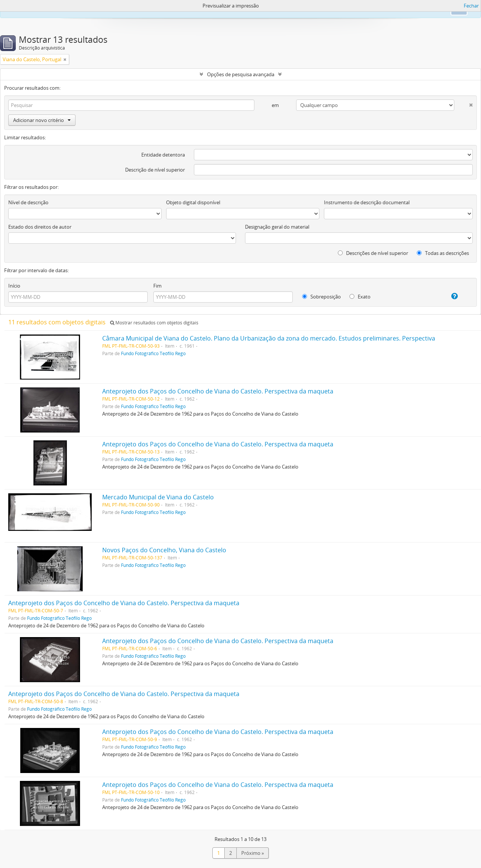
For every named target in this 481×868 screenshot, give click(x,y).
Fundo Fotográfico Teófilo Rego (153, 353)
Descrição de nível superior (155, 170)
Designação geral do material (277, 227)
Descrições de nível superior (373, 253)
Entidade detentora (163, 155)
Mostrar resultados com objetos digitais (154, 323)
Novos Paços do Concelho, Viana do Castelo (164, 550)
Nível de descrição (28, 202)
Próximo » (253, 853)
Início (14, 286)
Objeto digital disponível (193, 202)
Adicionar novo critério (42, 120)
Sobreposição (321, 297)
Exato (360, 297)
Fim (157, 286)
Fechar (471, 6)
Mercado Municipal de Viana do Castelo (158, 497)
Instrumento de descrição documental (367, 202)
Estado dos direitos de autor (40, 227)
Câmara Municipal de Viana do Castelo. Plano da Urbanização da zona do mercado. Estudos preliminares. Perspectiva (269, 338)
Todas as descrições (443, 253)
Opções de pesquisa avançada (241, 74)
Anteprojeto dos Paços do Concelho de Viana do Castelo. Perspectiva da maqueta (218, 391)
